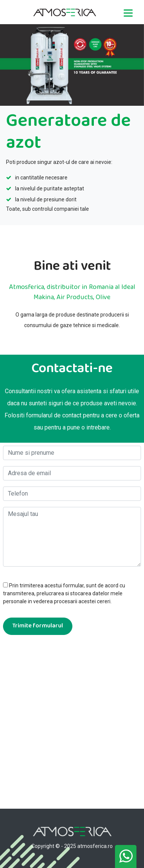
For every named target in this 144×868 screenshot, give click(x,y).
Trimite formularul (38, 626)
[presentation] (60, 658)
